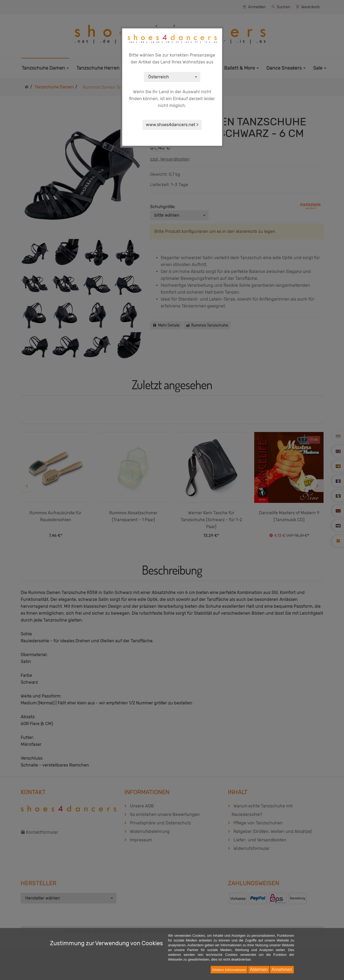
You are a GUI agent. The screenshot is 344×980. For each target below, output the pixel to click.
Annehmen (282, 970)
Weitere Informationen (229, 970)
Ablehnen (259, 970)
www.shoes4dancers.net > (172, 125)
